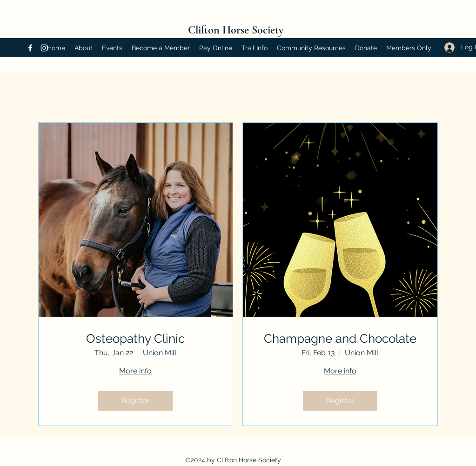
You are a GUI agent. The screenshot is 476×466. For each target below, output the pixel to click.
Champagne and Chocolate (340, 339)
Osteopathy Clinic (135, 339)
